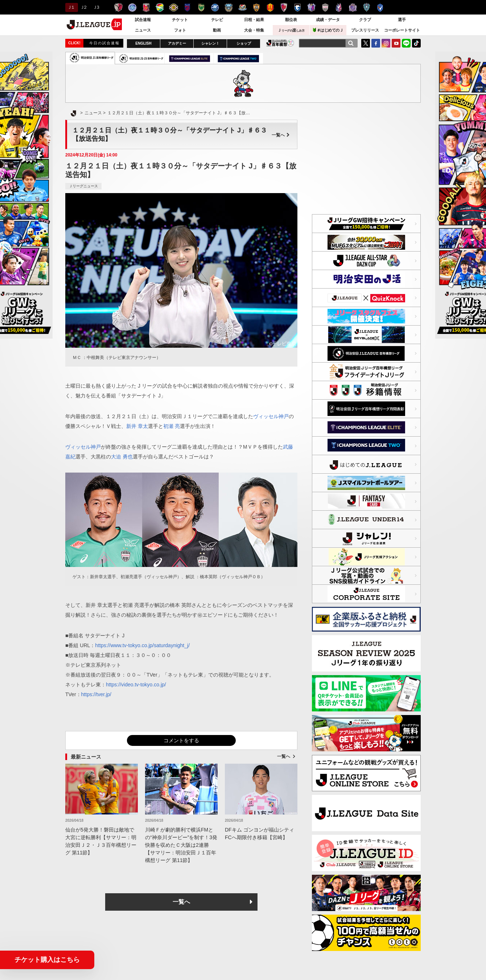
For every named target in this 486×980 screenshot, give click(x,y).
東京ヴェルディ (201, 7)
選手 (402, 20)
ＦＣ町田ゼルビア (215, 7)
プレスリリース (365, 30)
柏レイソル (174, 7)
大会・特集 (254, 30)
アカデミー (177, 43)
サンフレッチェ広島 (353, 7)
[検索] (351, 43)
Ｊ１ (71, 7)
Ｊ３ (96, 7)
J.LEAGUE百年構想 (280, 43)
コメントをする (181, 740)
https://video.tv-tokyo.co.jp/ (136, 685)
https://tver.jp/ (96, 694)
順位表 (291, 20)
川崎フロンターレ (229, 7)
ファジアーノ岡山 (339, 7)
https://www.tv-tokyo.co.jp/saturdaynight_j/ (142, 645)
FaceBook (376, 43)
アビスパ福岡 (366, 7)
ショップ (244, 43)
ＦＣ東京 (187, 7)
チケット (180, 20)
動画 (217, 30)
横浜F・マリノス (242, 7)
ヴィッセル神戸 (325, 7)
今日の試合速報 (104, 43)
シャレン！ (210, 43)
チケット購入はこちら (47, 960)
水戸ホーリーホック (132, 7)
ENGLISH (143, 43)
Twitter (366, 43)
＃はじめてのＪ (328, 30)
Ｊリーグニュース (83, 186)
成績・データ (328, 20)
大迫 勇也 (122, 457)
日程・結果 (254, 20)
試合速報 (143, 20)
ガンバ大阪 (298, 7)
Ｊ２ (83, 7)
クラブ (365, 20)
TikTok (416, 43)
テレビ (217, 20)
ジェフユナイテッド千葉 (160, 7)
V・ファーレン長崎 (380, 7)
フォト (180, 30)
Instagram (386, 43)
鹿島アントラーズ (118, 7)
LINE (406, 43)
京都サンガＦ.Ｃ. (284, 7)
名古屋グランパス (270, 7)
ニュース (143, 30)
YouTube (396, 43)
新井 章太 (137, 426)
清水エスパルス (256, 7)
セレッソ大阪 (311, 7)
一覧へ (281, 135)
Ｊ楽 (291, 30)
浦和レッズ (146, 7)
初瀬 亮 (172, 426)
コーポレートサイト (402, 30)
